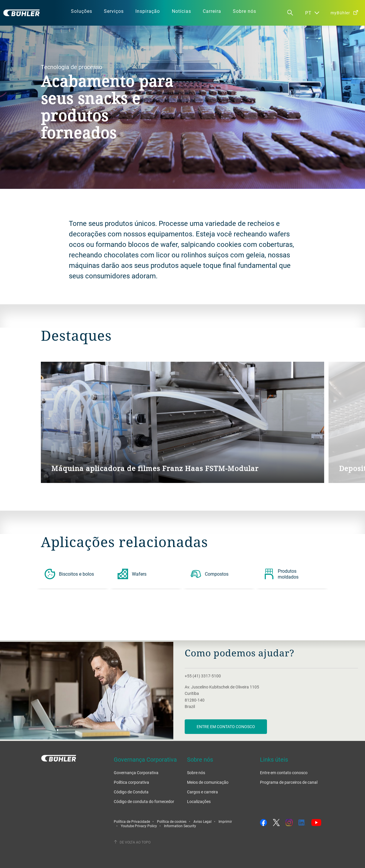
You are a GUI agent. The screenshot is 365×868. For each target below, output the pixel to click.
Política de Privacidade (132, 821)
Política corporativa (131, 782)
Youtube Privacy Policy (139, 826)
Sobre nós (196, 773)
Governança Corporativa (136, 773)
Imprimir (225, 821)
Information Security (180, 826)
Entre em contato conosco (226, 726)
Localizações (199, 801)
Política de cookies (172, 821)
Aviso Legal (202, 821)
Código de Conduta (131, 792)
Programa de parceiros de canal (289, 782)
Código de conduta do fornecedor (144, 801)
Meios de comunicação (208, 782)
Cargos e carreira (202, 792)
